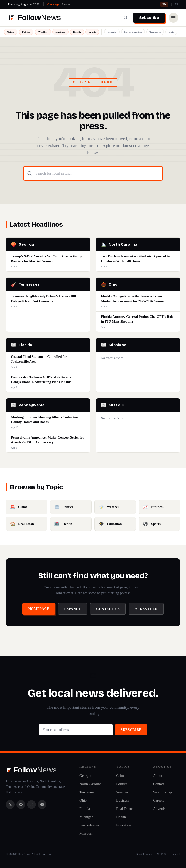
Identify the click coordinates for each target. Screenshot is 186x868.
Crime (11, 32)
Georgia (112, 32)
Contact (159, 784)
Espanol (175, 854)
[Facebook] (21, 804)
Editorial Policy (143, 854)
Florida (85, 809)
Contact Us (108, 609)
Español (73, 609)
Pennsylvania (89, 825)
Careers (159, 800)
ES (176, 4)
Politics (26, 32)
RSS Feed (146, 609)
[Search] (125, 18)
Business (60, 32)
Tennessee (155, 32)
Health (77, 32)
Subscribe (149, 18)
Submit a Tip (163, 792)
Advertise (160, 809)
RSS (161, 854)
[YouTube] (42, 804)
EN (164, 4)
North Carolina (133, 32)
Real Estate (124, 809)
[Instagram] (31, 804)
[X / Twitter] (10, 804)
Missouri (86, 833)
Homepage (39, 609)
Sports (92, 32)
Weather (43, 32)
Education (124, 825)
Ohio (171, 32)
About (158, 776)
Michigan (86, 817)
